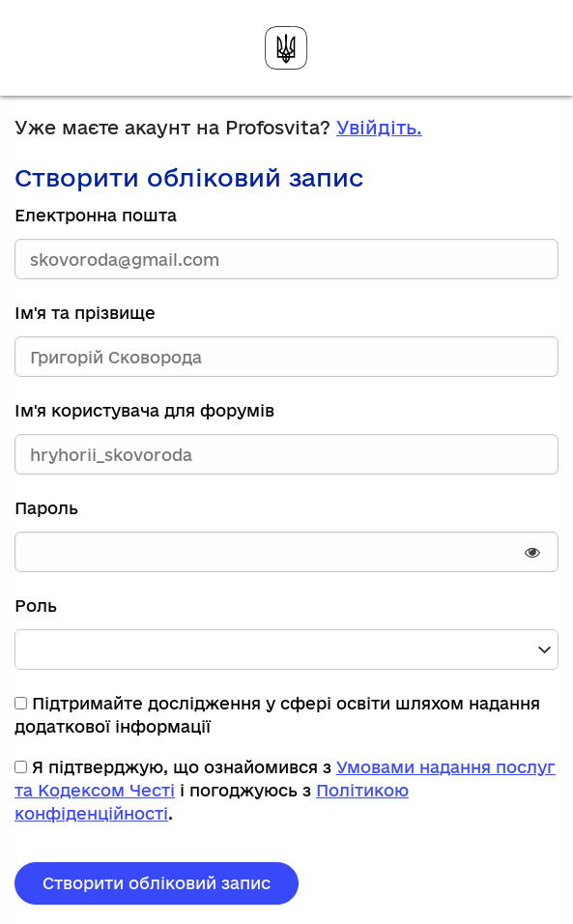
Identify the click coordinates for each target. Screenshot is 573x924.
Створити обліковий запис (157, 883)
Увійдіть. (379, 128)
